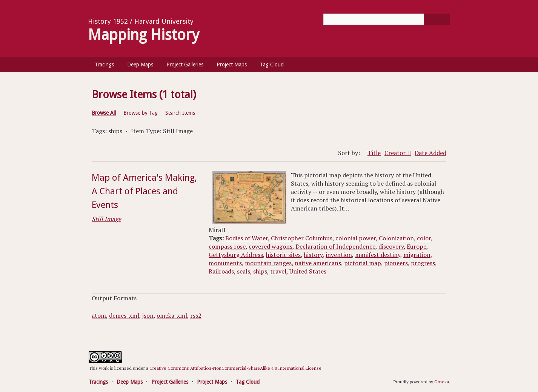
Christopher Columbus (302, 238)
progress (423, 263)
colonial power (356, 238)
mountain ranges (268, 263)
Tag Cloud (272, 65)
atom (99, 315)
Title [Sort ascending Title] (374, 153)
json (148, 315)
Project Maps (232, 65)
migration (417, 255)
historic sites (283, 255)
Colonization (396, 238)
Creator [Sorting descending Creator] (396, 153)
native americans (318, 263)
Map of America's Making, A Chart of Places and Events (144, 191)
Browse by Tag (141, 113)
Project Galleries (185, 65)
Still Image (106, 219)
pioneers (396, 263)
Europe (417, 246)
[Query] (387, 19)
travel (278, 271)
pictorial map (363, 263)
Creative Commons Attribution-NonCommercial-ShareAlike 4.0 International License (235, 368)
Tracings (104, 65)
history (313, 255)
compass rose (227, 246)
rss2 (196, 315)
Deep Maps (140, 65)
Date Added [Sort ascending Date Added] (430, 153)
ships (260, 271)
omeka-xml (172, 315)
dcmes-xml (124, 315)
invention (339, 255)
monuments (225, 263)
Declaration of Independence (335, 246)
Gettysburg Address (236, 255)
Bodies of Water (247, 238)
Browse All (104, 113)
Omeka (442, 382)
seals (244, 271)
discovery (391, 246)
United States (308, 271)
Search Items (180, 113)
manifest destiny (378, 255)
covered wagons (271, 246)
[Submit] (437, 19)
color (424, 238)
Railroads (221, 271)
